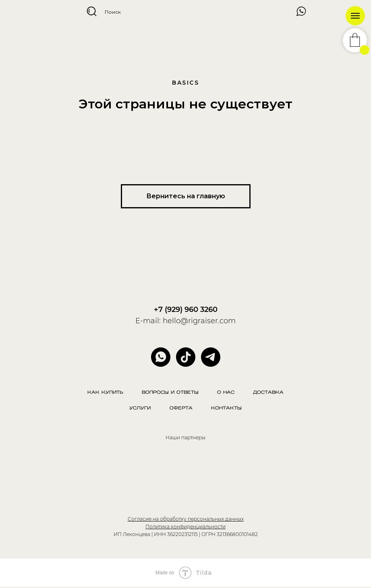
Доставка (269, 393)
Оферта (181, 409)
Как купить (104, 393)
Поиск (113, 12)
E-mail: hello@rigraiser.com (185, 321)
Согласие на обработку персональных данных (186, 520)
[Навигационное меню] (355, 16)
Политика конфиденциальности (185, 527)
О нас (226, 393)
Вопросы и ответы (170, 393)
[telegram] (211, 357)
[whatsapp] (161, 357)
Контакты (227, 409)
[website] (186, 357)
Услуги (140, 409)
